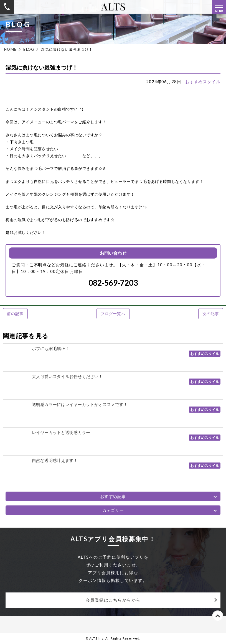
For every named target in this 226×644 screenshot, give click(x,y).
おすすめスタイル (203, 81)
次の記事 (211, 314)
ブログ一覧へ (113, 314)
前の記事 (15, 314)
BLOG (29, 49)
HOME (10, 49)
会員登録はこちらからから (113, 600)
